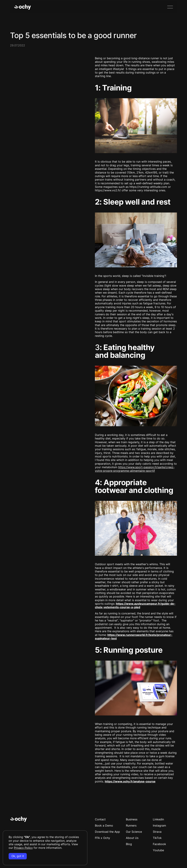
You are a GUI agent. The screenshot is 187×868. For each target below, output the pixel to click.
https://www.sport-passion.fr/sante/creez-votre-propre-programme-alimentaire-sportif (135, 469)
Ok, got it (18, 856)
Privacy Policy (23, 848)
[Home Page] (23, 7)
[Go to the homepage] (18, 819)
